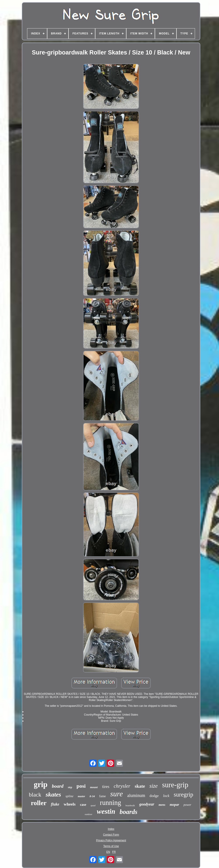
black (35, 795)
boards (129, 812)
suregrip (184, 795)
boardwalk (130, 805)
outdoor (89, 814)
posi (81, 786)
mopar (174, 805)
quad (93, 805)
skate (140, 786)
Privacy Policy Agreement (111, 840)
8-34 (92, 796)
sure (116, 794)
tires (106, 786)
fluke (55, 804)
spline (69, 796)
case (83, 805)
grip (41, 785)
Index (111, 829)
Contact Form (111, 835)
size (154, 786)
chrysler (122, 786)
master (81, 796)
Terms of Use (111, 846)
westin (106, 811)
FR (114, 852)
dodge (154, 796)
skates (53, 794)
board (58, 786)
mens (162, 805)
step (70, 787)
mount (94, 787)
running (110, 803)
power (187, 805)
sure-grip (175, 785)
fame (102, 796)
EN (108, 852)
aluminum (136, 795)
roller (39, 803)
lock (166, 796)
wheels (70, 804)
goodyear (147, 804)
